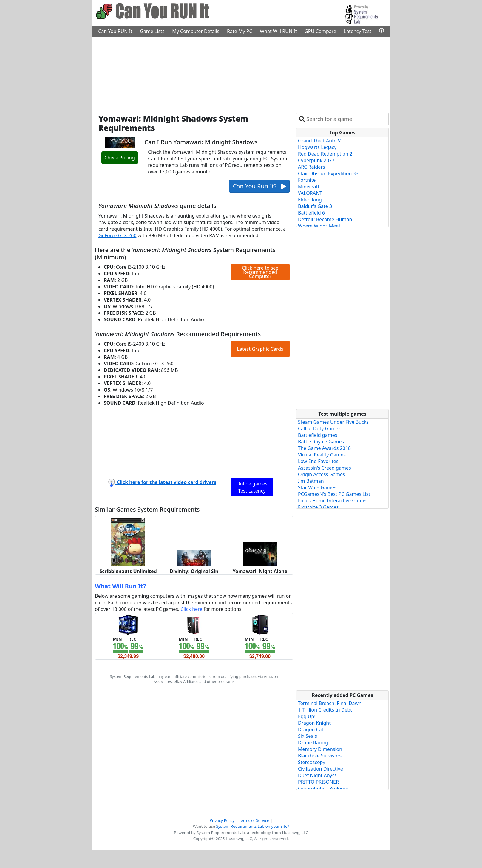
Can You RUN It (115, 31)
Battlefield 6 (311, 213)
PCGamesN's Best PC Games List (334, 494)
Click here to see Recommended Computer (260, 272)
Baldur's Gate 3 (315, 206)
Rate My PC (240, 31)
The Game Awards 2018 (324, 448)
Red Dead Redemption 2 (325, 154)
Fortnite (307, 180)
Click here (191, 609)
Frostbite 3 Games (318, 507)
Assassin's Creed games (325, 468)
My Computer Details (196, 31)
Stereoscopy (312, 762)
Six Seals (308, 736)
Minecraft (309, 187)
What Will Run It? (120, 586)
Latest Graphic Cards (260, 349)
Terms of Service (254, 820)
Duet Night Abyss (317, 775)
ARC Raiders (312, 167)
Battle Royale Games (321, 442)
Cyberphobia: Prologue (324, 788)
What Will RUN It (278, 31)
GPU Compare (320, 31)
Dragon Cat (311, 729)
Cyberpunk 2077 (316, 160)
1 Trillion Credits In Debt (325, 710)
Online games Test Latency (252, 487)
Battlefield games (318, 435)
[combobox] (346, 119)
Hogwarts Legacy (317, 147)
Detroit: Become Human (325, 219)
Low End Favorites (318, 461)
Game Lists (152, 31)
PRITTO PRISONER (318, 782)
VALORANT (310, 193)
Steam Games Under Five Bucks (333, 422)
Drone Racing (313, 743)
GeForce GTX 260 (117, 235)
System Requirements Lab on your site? (252, 826)
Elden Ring (310, 200)
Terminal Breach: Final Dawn (330, 703)
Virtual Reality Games (322, 455)
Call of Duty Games (319, 428)
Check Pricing (119, 158)
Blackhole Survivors (320, 756)
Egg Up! (307, 716)
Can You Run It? (259, 186)
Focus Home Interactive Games (333, 501)
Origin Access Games (322, 474)
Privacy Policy (222, 820)
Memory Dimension (320, 749)
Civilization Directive (320, 769)
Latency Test (358, 31)
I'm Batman (311, 481)
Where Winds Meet (319, 226)
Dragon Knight (314, 723)
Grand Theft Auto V (319, 141)
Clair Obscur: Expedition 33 (328, 173)
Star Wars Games (317, 487)
